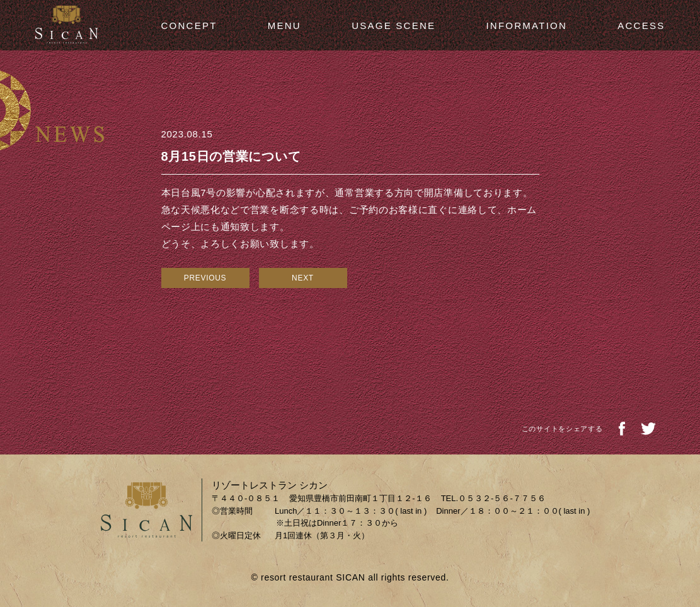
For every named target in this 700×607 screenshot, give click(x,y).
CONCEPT (189, 26)
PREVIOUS (205, 278)
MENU (284, 26)
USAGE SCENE (393, 26)
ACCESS (641, 26)
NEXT (303, 278)
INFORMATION (526, 26)
